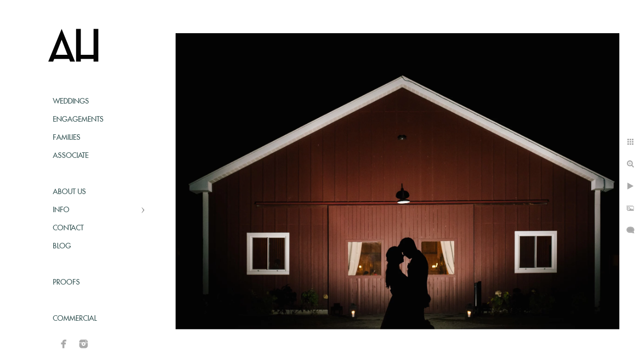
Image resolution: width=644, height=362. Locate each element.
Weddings (71, 102)
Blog (62, 246)
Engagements (78, 120)
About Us (69, 192)
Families (67, 138)
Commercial (75, 319)
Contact (68, 228)
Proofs (66, 283)
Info (61, 210)
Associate (71, 156)
